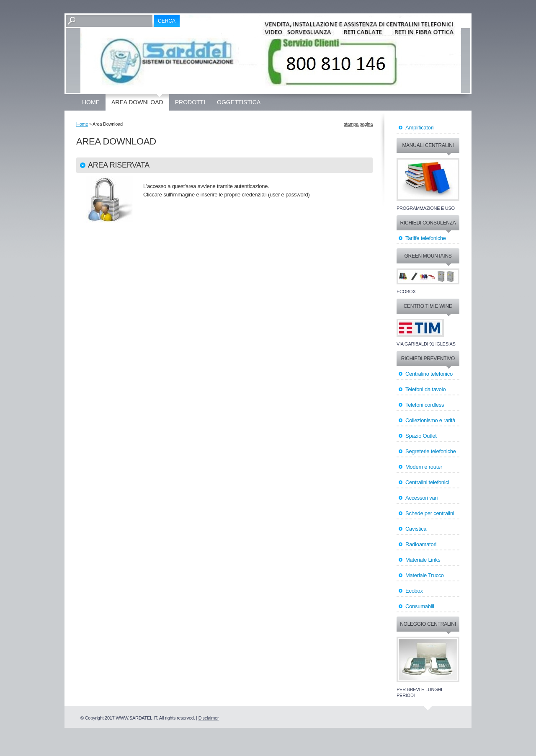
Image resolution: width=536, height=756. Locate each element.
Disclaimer (209, 718)
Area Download (137, 102)
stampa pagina (358, 124)
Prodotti (190, 102)
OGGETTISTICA (239, 102)
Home (91, 102)
